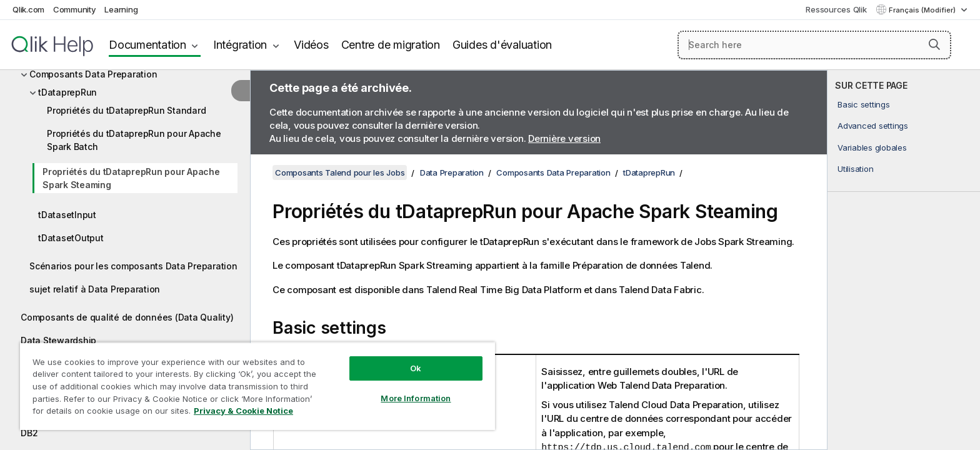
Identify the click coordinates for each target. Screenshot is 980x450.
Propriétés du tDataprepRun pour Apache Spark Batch (134, 140)
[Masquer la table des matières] (241, 91)
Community (75, 9)
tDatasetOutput (71, 238)
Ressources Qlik (836, 9)
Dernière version (564, 138)
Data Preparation (452, 172)
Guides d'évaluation (502, 45)
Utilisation (855, 169)
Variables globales (872, 147)
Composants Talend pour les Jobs (340, 172)
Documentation (147, 45)
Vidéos (311, 45)
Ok (416, 368)
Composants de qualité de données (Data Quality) (127, 317)
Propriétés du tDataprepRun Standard (126, 110)
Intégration (240, 45)
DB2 (29, 433)
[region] (257, 386)
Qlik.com (28, 9)
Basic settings (864, 104)
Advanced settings (873, 126)
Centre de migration (391, 45)
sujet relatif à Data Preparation (95, 289)
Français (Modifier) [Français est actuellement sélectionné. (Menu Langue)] (923, 10)
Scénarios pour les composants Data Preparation (133, 266)
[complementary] (904, 260)
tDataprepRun (67, 92)
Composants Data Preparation (93, 74)
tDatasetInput (67, 215)
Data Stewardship (58, 340)
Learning (121, 9)
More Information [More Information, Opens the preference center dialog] (416, 398)
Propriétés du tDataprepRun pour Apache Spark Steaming (131, 178)
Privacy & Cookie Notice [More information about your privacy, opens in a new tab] (243, 411)
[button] (934, 44)
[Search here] (815, 45)
